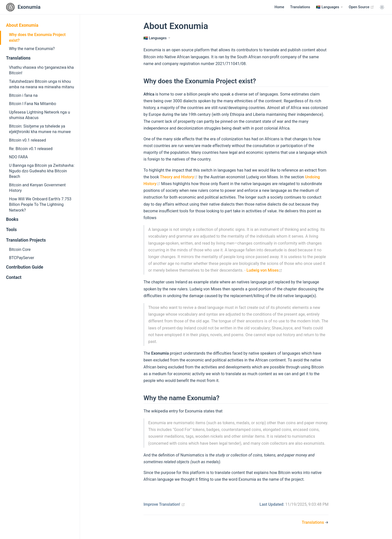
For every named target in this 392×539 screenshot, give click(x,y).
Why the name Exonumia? (32, 49)
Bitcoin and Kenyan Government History (37, 188)
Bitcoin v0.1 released (27, 140)
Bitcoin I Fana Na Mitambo (32, 104)
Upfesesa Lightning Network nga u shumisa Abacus (39, 115)
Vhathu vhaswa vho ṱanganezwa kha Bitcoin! (41, 70)
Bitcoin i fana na (23, 95)
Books (12, 219)
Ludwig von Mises (264, 270)
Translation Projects (26, 240)
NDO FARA (18, 157)
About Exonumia (22, 25)
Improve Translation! (164, 504)
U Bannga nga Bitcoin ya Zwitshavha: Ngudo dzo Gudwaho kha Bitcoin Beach (42, 171)
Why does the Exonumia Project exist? (37, 37)
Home (279, 7)
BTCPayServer (22, 258)
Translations (300, 7)
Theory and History (179, 177)
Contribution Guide (25, 267)
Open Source (361, 7)
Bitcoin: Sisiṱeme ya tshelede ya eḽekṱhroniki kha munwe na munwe (40, 129)
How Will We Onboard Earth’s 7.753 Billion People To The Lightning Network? (40, 205)
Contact (14, 277)
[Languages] (329, 7)
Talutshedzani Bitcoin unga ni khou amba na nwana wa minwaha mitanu (41, 84)
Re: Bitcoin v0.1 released (31, 149)
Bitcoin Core (20, 249)
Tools (11, 230)
